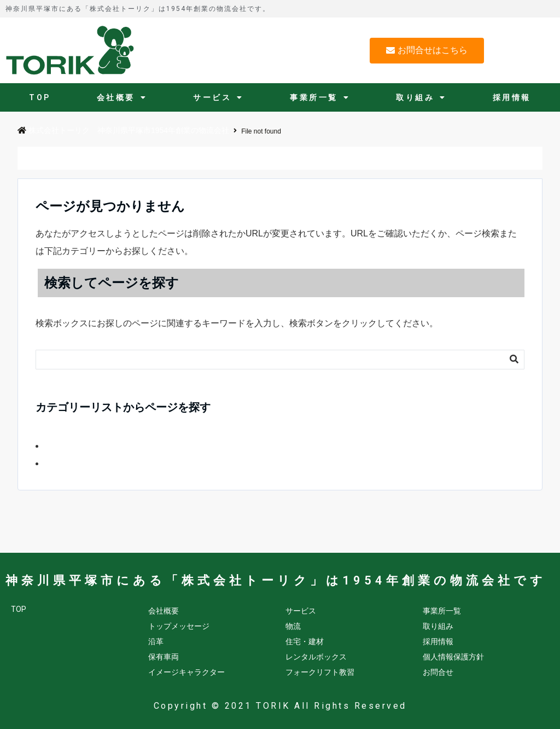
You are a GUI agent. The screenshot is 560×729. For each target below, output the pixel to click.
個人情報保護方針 (453, 657)
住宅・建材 (305, 641)
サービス (218, 97)
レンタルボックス (316, 657)
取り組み (421, 97)
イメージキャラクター (186, 672)
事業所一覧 (320, 97)
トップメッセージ (179, 626)
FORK (55, 446)
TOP (40, 97)
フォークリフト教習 (320, 672)
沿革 (156, 641)
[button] (427, 51)
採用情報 (512, 97)
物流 (293, 626)
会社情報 (60, 464)
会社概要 (122, 97)
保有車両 (164, 657)
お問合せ (438, 672)
